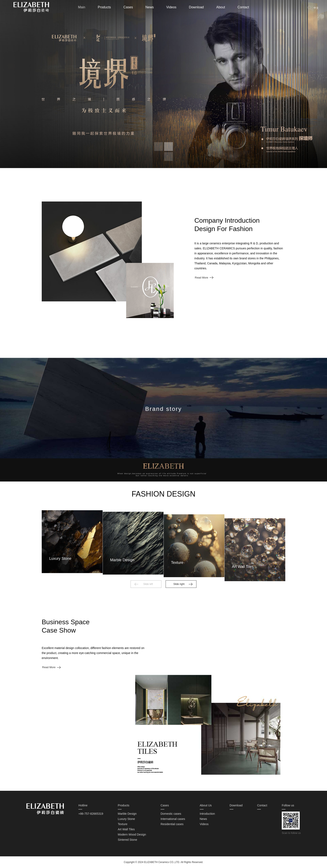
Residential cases (172, 824)
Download (196, 7)
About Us (206, 805)
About (221, 7)
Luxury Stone (126, 819)
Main (82, 7)
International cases (173, 819)
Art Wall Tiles (126, 829)
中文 (316, 8)
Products (104, 7)
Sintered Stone (128, 840)
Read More (201, 312)
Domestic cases (171, 814)
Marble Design (127, 814)
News (150, 7)
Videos (171, 7)
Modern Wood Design (132, 834)
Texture (123, 824)
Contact (243, 7)
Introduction (207, 814)
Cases (128, 7)
